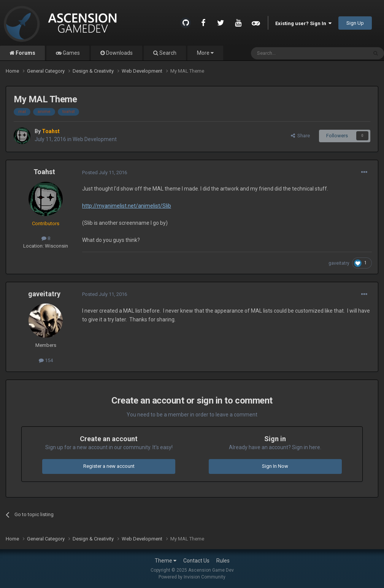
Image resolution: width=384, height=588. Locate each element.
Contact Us (196, 561)
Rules (223, 561)
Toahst (44, 172)
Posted (105, 172)
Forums (25, 53)
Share (300, 136)
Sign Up (355, 23)
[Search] (291, 53)
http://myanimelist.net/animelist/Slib (127, 206)
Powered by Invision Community (192, 577)
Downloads (119, 53)
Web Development (95, 139)
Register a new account (109, 466)
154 (46, 360)
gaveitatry (339, 263)
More (205, 53)
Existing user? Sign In (303, 23)
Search (167, 53)
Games (71, 53)
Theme (166, 561)
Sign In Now (275, 466)
